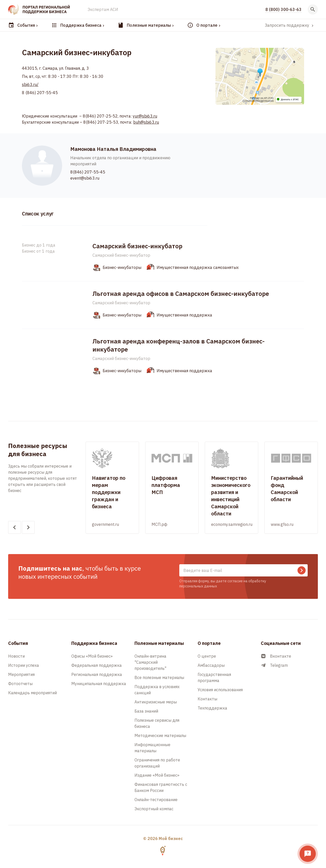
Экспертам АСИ (103, 9)
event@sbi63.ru (85, 178)
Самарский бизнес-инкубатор (121, 255)
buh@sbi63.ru (146, 122)
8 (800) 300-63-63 (283, 9)
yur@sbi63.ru (145, 116)
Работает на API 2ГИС (262, 98)
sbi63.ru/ (30, 84)
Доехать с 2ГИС (290, 99)
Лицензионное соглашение (259, 101)
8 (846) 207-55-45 (40, 93)
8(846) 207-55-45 (88, 172)
